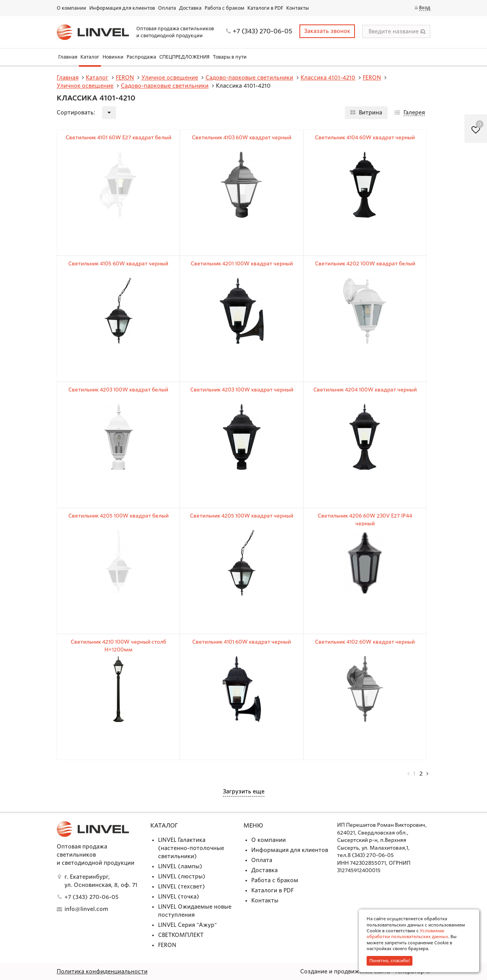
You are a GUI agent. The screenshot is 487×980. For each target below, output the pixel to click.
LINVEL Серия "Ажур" (187, 925)
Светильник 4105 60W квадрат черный (118, 264)
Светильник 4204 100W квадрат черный (365, 390)
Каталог (90, 57)
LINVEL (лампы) (180, 866)
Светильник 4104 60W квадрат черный (365, 138)
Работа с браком (224, 8)
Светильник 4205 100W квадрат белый (118, 516)
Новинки (113, 57)
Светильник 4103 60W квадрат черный (242, 138)
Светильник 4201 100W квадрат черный (242, 264)
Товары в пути (230, 57)
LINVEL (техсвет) (182, 887)
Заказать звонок (327, 31)
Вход (425, 8)
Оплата (167, 8)
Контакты (297, 8)
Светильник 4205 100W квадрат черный (242, 516)
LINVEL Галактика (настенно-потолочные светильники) (191, 848)
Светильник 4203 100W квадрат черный (242, 390)
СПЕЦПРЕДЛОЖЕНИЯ (184, 57)
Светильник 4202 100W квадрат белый (365, 264)
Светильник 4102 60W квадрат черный (365, 642)
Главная (68, 57)
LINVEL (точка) (179, 897)
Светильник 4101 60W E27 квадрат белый (118, 138)
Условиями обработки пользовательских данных (407, 934)
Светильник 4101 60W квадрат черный (242, 642)
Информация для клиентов (122, 8)
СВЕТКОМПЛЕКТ (181, 935)
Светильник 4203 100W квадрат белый (118, 390)
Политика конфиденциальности (102, 971)
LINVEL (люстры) (182, 876)
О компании (71, 8)
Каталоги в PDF (265, 8)
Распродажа (141, 57)
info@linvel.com (86, 909)
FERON (167, 945)
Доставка (190, 8)
